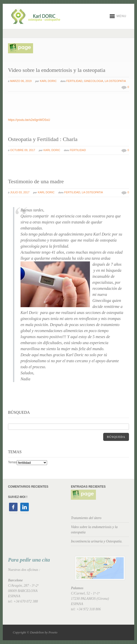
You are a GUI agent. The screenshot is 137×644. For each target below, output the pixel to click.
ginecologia (94, 81)
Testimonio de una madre (36, 181)
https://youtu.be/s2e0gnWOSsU (29, 120)
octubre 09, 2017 (23, 150)
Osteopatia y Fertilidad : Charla (43, 139)
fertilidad (74, 81)
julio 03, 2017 (20, 192)
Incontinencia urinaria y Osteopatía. (97, 541)
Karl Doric (48, 81)
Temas (12, 462)
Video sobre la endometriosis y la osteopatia (57, 70)
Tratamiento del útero (86, 518)
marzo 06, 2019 (21, 81)
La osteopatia (115, 81)
